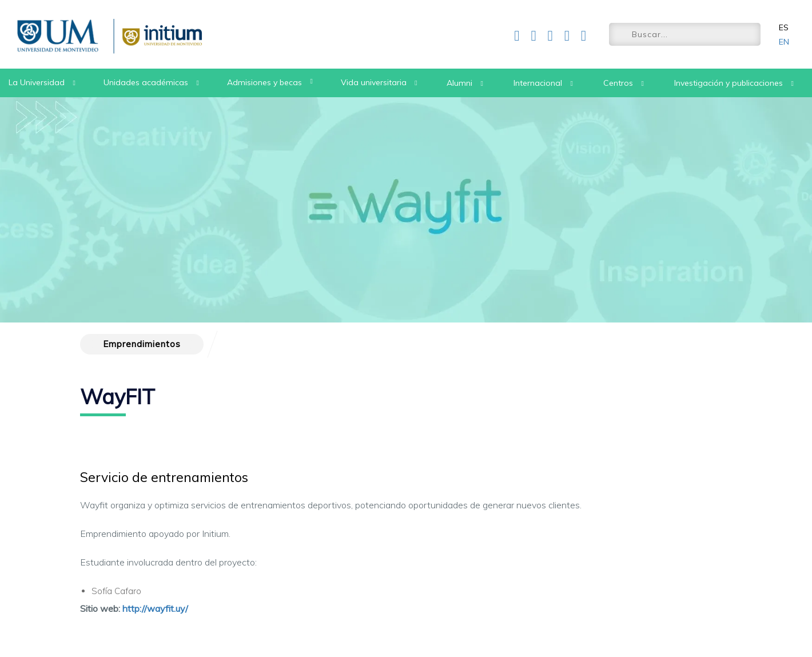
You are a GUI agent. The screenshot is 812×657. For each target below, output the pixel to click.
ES (784, 27)
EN (784, 42)
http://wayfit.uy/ (155, 608)
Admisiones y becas (264, 82)
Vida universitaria (374, 82)
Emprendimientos (142, 344)
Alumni (459, 83)
